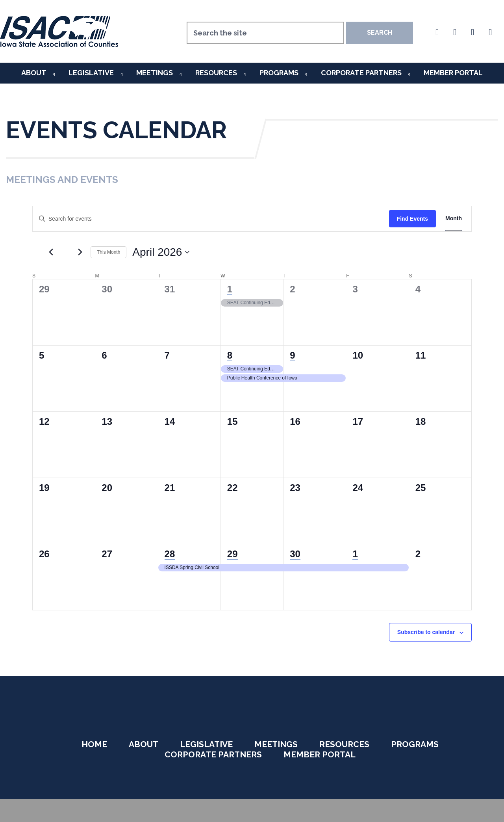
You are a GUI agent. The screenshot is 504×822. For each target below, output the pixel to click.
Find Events (412, 219)
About (34, 73)
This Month (108, 252)
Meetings (155, 73)
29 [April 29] (233, 554)
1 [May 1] (355, 554)
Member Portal (453, 73)
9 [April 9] (292, 355)
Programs (279, 73)
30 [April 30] (295, 554)
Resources (216, 73)
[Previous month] (51, 252)
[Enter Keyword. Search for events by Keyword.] (211, 219)
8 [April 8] (230, 355)
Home (94, 744)
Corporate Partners (361, 73)
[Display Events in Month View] (454, 219)
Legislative (91, 73)
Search (380, 33)
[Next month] (80, 252)
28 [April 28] (170, 554)
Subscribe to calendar (426, 632)
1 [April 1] (230, 289)
